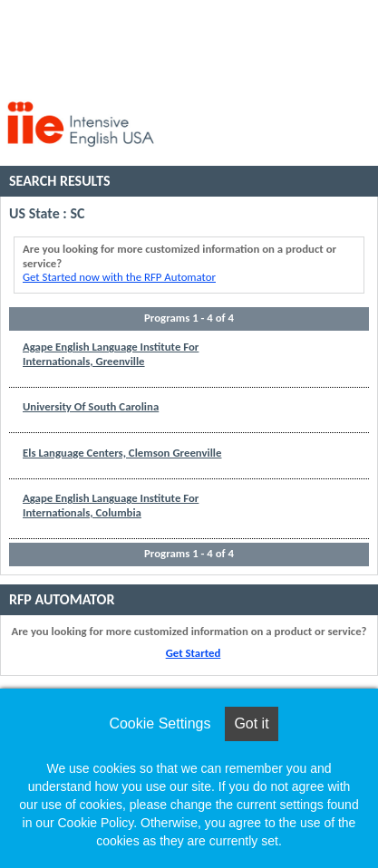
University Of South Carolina (91, 406)
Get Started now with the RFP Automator (119, 277)
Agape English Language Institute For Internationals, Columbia (111, 505)
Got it (251, 723)
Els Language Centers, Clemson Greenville (122, 453)
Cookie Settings (160, 723)
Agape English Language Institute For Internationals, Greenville (111, 354)
